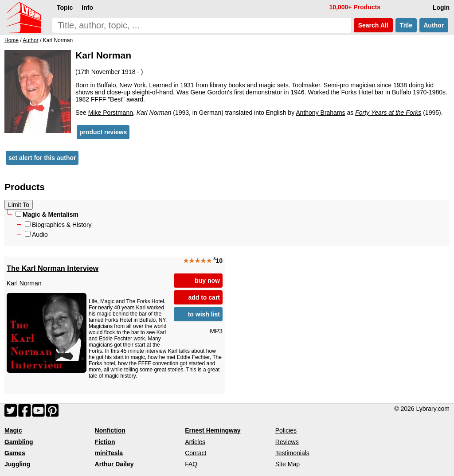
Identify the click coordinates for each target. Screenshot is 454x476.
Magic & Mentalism (47, 215)
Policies (286, 430)
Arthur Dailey (114, 464)
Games (15, 453)
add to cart (204, 297)
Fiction (105, 442)
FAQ (191, 464)
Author (434, 25)
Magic (13, 430)
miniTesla (109, 453)
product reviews (103, 132)
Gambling (19, 442)
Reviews (287, 442)
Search (373, 25)
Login (441, 8)
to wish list (204, 314)
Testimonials (292, 453)
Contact (196, 453)
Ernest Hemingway (213, 430)
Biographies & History (58, 225)
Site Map (288, 464)
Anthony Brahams (320, 113)
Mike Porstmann (111, 113)
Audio (36, 234)
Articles (195, 442)
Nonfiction (110, 430)
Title (406, 25)
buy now (207, 281)
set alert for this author (42, 158)
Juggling (17, 464)
